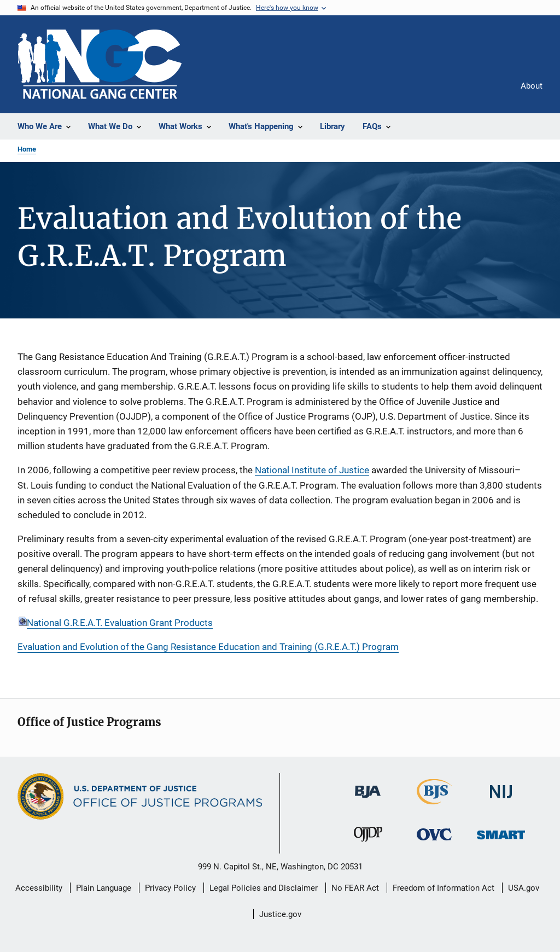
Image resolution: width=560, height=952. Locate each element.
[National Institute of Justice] (501, 800)
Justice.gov (280, 914)
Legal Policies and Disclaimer (264, 888)
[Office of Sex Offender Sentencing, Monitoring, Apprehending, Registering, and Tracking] (501, 841)
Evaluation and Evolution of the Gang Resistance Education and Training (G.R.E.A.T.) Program (208, 647)
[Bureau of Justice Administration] (368, 800)
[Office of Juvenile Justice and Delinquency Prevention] (368, 844)
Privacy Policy (170, 888)
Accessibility (39, 888)
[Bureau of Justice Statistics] (434, 806)
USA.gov (524, 888)
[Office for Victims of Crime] (434, 842)
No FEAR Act (355, 888)
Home (27, 149)
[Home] (100, 64)
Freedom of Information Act (444, 888)
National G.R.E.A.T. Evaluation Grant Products (120, 623)
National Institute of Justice (312, 470)
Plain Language (104, 888)
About (532, 86)
